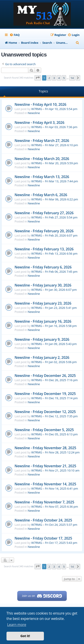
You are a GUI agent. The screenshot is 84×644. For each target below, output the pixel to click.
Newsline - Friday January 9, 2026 (42, 339)
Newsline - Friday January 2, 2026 (42, 357)
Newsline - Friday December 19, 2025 (45, 394)
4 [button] (59, 78)
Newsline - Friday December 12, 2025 (45, 412)
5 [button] (64, 78)
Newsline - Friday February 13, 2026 (44, 249)
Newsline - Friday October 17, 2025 (43, 538)
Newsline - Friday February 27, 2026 (44, 213)
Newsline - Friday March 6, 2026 (41, 195)
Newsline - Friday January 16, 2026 (43, 321)
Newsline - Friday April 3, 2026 (39, 123)
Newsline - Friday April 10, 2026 (40, 104)
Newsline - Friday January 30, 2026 (43, 285)
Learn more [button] (17, 625)
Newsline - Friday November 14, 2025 (45, 484)
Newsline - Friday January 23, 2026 (43, 303)
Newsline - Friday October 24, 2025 (43, 520)
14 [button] (72, 78)
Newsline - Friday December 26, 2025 (45, 376)
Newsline (34, 113)
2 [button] (49, 78)
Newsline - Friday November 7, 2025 (44, 502)
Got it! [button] (25, 636)
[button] (38, 78)
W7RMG (37, 109)
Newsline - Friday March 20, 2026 (42, 159)
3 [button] (54, 78)
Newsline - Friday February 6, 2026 (43, 267)
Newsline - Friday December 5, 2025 (44, 430)
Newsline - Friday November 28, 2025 (45, 448)
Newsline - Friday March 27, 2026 (42, 141)
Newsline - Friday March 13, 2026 (42, 177)
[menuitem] (15, 35)
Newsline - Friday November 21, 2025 (45, 466)
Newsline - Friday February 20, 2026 (44, 231)
